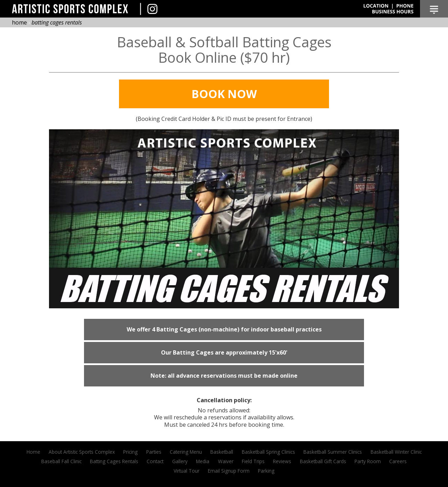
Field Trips (253, 461)
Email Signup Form (229, 471)
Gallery (180, 461)
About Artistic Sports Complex (82, 452)
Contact (155, 461)
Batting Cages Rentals (114, 461)
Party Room (368, 461)
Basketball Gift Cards (323, 461)
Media (203, 461)
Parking (266, 471)
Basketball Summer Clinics (333, 452)
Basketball (222, 452)
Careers (398, 461)
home (19, 22)
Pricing (130, 452)
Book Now (224, 94)
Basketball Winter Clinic (396, 452)
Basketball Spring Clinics (268, 452)
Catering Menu (186, 452)
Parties (154, 452)
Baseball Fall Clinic (61, 461)
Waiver (226, 461)
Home (33, 452)
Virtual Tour (187, 471)
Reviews (282, 461)
